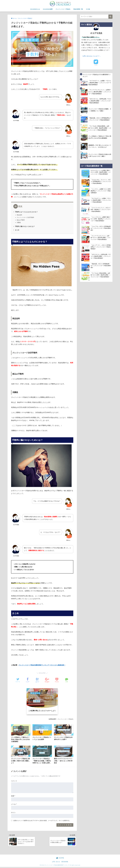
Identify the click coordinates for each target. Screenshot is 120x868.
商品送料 (19, 215)
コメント (14, 781)
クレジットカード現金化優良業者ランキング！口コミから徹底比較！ (42, 665)
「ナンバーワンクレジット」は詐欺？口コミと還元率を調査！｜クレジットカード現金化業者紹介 (101, 238)
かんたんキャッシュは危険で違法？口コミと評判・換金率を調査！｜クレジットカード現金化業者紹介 (101, 172)
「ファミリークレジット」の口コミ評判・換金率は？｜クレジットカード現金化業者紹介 (101, 210)
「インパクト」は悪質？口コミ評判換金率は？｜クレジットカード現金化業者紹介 (101, 191)
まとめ (17, 230)
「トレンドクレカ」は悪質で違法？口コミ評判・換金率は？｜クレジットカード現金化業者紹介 (101, 219)
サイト (13, 813)
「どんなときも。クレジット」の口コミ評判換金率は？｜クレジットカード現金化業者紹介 (101, 182)
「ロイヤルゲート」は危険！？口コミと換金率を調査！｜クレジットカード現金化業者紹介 (101, 201)
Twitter (96, 65)
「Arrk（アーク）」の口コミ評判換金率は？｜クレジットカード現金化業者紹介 (101, 247)
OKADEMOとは (35, 9)
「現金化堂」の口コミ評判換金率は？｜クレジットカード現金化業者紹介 (101, 266)
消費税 (19, 222)
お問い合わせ (56, 863)
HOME (60, 859)
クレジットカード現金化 (63, 9)
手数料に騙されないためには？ (25, 226)
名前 (13, 796)
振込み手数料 (21, 220)
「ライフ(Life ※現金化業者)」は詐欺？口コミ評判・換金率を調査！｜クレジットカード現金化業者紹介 (101, 275)
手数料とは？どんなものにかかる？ (26, 212)
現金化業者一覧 (78, 9)
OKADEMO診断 (48, 9)
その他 (88, 9)
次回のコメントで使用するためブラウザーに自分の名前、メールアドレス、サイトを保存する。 (42, 821)
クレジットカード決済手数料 (25, 217)
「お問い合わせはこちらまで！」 (92, 56)
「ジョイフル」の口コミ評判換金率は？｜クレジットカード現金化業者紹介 (101, 229)
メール (14, 805)
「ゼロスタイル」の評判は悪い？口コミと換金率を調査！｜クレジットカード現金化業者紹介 (101, 257)
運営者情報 (65, 863)
